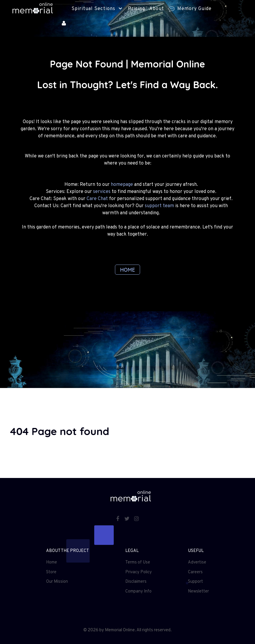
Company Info (138, 591)
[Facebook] (118, 519)
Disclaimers (136, 582)
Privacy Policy (139, 572)
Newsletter (198, 591)
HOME (128, 270)
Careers (195, 572)
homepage (122, 185)
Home (52, 562)
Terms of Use (138, 562)
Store (51, 572)
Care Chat (97, 199)
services (102, 192)
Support (195, 582)
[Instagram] (137, 519)
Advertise (197, 562)
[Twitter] (127, 519)
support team (159, 206)
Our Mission (57, 582)
